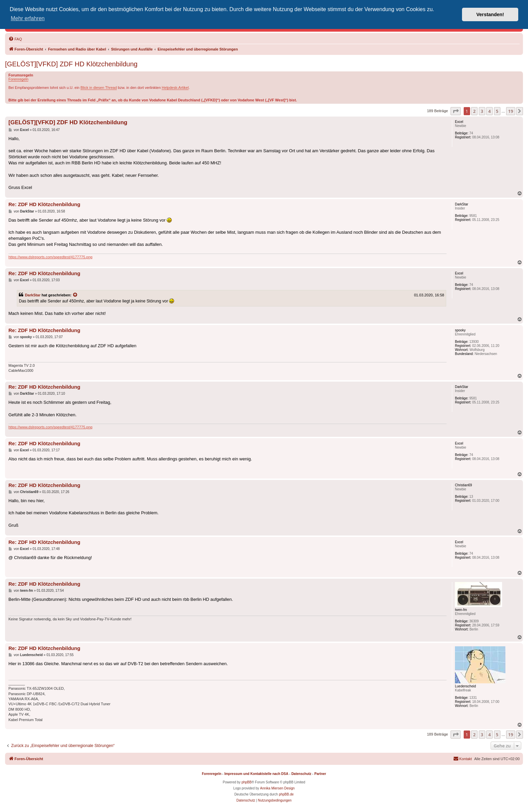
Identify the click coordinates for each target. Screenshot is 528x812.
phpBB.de (286, 794)
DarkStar (33, 295)
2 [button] (474, 111)
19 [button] (511, 111)
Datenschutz (301, 774)
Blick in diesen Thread (99, 88)
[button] (456, 111)
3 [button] (482, 111)
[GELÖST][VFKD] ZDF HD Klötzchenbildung (71, 64)
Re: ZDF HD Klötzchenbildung (44, 204)
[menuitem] (15, 39)
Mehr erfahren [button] (28, 18)
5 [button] (497, 111)
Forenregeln (18, 79)
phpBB (246, 782)
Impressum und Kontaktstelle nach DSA (256, 774)
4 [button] (489, 111)
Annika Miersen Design (277, 788)
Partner (320, 774)
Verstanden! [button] (490, 14)
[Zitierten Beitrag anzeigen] (75, 295)
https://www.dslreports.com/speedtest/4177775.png (50, 257)
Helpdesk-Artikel (175, 88)
